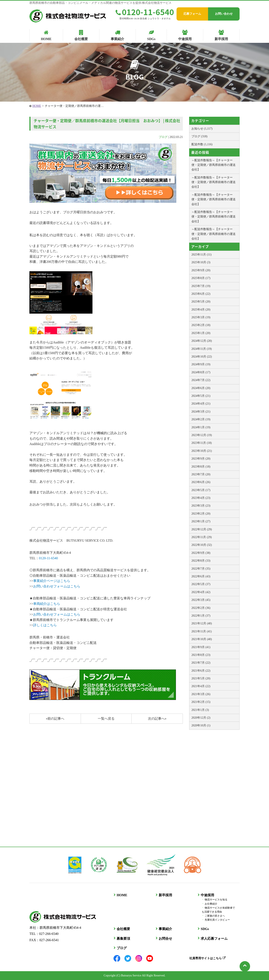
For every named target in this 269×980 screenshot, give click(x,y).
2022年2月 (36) (201, 608)
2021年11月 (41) (202, 631)
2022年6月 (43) (201, 576)
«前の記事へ (55, 719)
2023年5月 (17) (201, 490)
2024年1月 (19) (201, 427)
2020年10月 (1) (201, 725)
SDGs (205, 929)
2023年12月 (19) (202, 435)
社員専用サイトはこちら (207, 958)
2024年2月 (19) (201, 419)
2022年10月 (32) (202, 545)
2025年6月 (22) (201, 294)
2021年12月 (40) (202, 623)
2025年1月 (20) (201, 333)
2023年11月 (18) (202, 443)
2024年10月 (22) (202, 357)
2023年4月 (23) (201, 498)
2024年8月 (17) (201, 372)
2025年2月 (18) (201, 325)
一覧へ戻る (106, 719)
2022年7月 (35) (201, 569)
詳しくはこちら (45, 625)
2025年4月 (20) (201, 310)
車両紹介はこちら (47, 604)
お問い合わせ (224, 14)
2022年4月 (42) (201, 592)
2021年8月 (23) (201, 655)
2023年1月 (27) (201, 521)
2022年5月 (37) (201, 584)
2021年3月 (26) (201, 694)
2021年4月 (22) (201, 686)
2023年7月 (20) (201, 474)
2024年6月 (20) (201, 388)
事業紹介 (165, 929)
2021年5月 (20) (201, 678)
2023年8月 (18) (201, 467)
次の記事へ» (157, 719)
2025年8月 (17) (201, 278)
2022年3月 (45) (201, 600)
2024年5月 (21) (201, 396)
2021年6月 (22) (201, 671)
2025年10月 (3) (201, 262)
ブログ (163, 137)
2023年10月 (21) (202, 451)
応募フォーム (192, 14)
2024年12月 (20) (202, 341)
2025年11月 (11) (202, 255)
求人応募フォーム (214, 938)
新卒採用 (165, 895)
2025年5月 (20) (201, 302)
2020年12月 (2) (201, 718)
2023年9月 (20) (201, 459)
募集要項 (123, 938)
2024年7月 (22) (201, 380)
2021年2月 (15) (201, 702)
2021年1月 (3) (200, 710)
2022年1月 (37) (201, 616)
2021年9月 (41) (201, 647)
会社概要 (123, 929)
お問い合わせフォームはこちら (57, 586)
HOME (37, 106)
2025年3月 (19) (201, 317)
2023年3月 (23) (201, 506)
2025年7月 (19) (201, 286)
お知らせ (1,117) (202, 129)
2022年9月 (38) (201, 553)
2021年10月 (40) (202, 639)
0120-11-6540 (145, 12)
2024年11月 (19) (202, 349)
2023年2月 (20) (201, 514)
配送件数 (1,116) (202, 144)
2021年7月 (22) (201, 663)
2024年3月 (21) (201, 412)
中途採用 (207, 895)
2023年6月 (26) (201, 482)
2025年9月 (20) (201, 270)
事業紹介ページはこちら (52, 581)
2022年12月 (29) (202, 529)
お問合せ (165, 938)
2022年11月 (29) (202, 537)
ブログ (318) (199, 136)
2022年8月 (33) (201, 561)
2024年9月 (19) (201, 364)
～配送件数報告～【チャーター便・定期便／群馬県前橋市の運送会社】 (214, 165)
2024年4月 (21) (201, 404)
